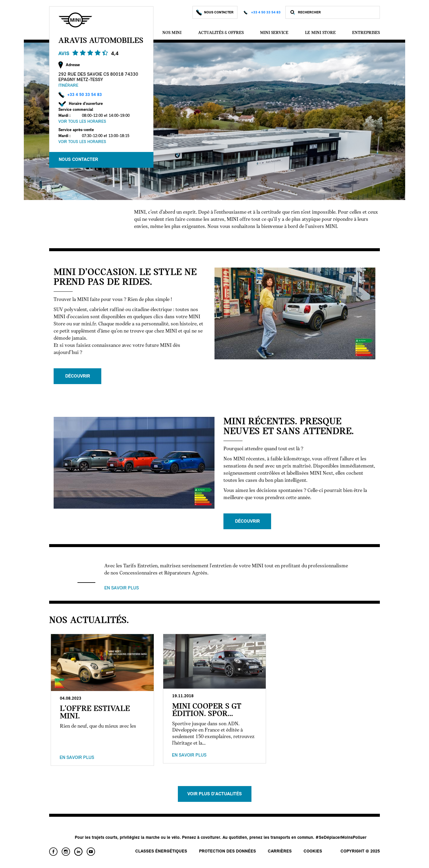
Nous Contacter (215, 13)
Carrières (280, 851)
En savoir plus (122, 588)
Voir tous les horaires (82, 122)
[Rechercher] (337, 12)
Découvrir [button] (78, 376)
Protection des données (227, 851)
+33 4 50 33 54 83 (266, 13)
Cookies (313, 851)
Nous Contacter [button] (78, 160)
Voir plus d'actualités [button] (215, 794)
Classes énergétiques (161, 851)
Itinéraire (68, 86)
